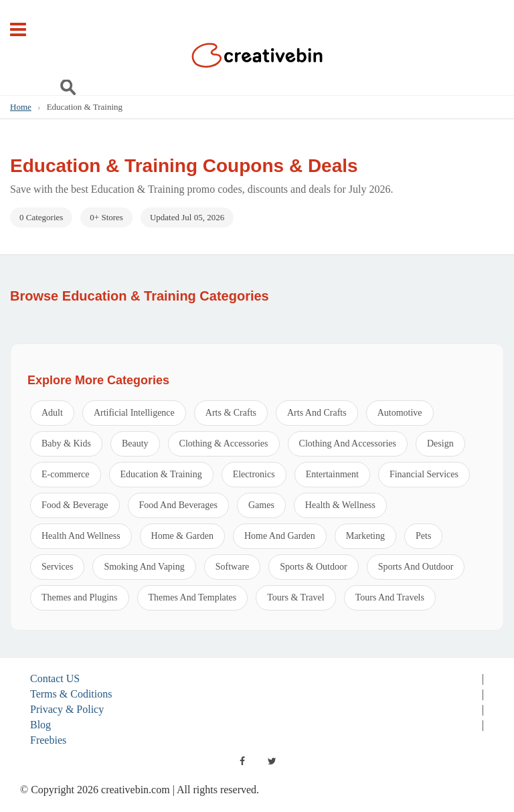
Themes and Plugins (80, 597)
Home (21, 107)
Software (233, 567)
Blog (40, 725)
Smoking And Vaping (144, 567)
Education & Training (161, 474)
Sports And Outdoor (416, 567)
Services (57, 567)
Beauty (135, 443)
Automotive (400, 413)
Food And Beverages (178, 505)
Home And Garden (280, 536)
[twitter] (272, 761)
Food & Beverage (75, 505)
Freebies (48, 740)
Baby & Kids (66, 443)
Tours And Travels (390, 597)
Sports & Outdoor (313, 567)
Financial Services (424, 474)
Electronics (254, 474)
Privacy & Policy (67, 709)
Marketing (365, 536)
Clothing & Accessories (224, 443)
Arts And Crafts (317, 413)
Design (440, 443)
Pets (423, 536)
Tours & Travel (295, 597)
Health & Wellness (340, 505)
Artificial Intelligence (134, 413)
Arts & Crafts (231, 413)
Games (261, 505)
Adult (52, 413)
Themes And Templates (193, 597)
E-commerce (66, 474)
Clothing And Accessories (348, 443)
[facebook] (242, 761)
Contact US (55, 678)
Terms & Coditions (71, 694)
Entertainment (332, 474)
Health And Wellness (81, 536)
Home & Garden (182, 536)
